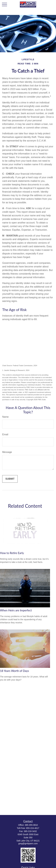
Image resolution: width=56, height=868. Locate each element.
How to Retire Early (12, 553)
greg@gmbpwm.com (28, 844)
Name (5, 417)
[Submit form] (10, 479)
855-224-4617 (33, 828)
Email (5, 434)
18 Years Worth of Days (14, 671)
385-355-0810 (31, 825)
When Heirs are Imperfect (16, 610)
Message (7, 452)
